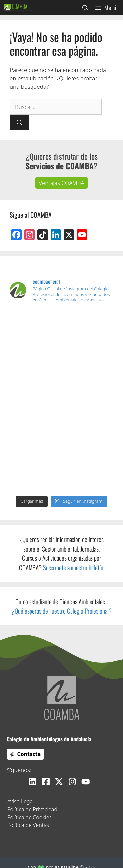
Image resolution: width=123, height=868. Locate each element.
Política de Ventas (28, 825)
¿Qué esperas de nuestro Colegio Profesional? (62, 611)
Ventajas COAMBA (61, 183)
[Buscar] (20, 122)
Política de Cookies (29, 817)
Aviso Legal (20, 801)
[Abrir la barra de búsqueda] (85, 8)
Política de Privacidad (32, 809)
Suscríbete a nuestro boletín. (74, 567)
